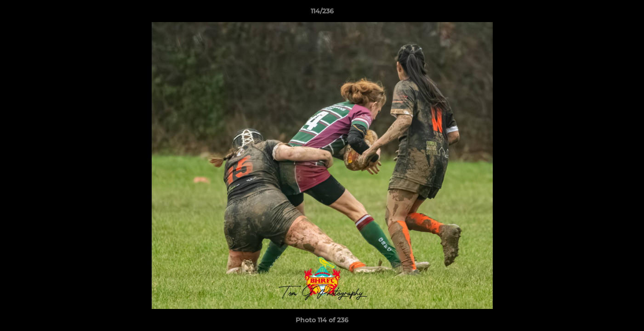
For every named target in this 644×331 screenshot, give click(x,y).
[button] (627, 13)
